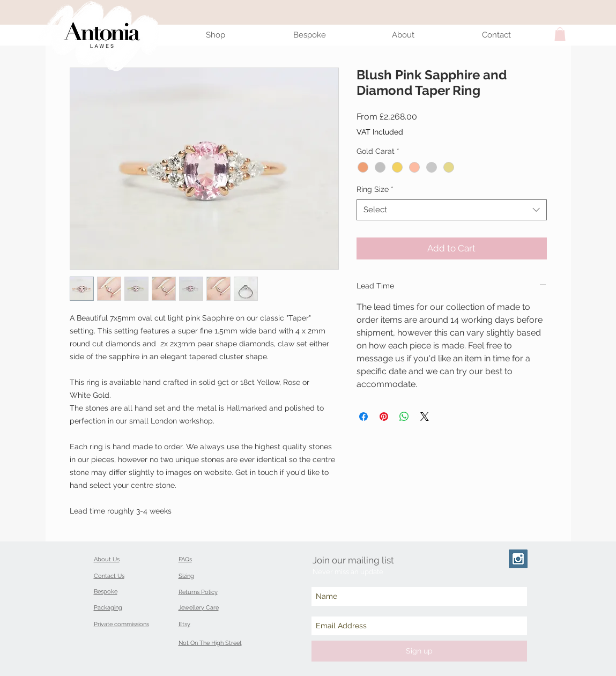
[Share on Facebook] (363, 417)
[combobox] (452, 210)
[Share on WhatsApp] (404, 417)
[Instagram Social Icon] (518, 559)
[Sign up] (419, 651)
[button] (560, 34)
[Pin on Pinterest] (384, 417)
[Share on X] (425, 417)
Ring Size (375, 189)
